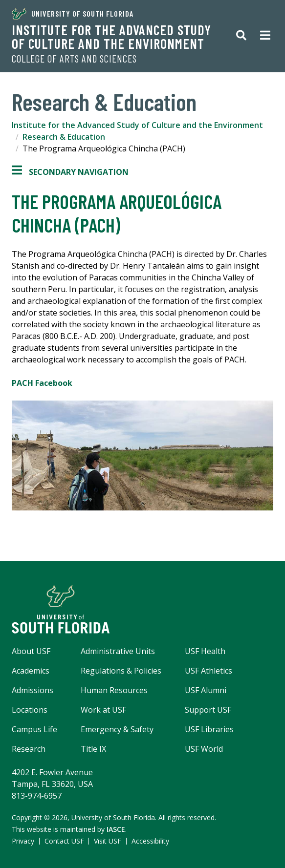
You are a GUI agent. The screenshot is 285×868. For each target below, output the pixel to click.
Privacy (23, 841)
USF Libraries (209, 729)
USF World (204, 749)
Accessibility (150, 841)
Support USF (208, 710)
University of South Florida (73, 14)
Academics (31, 671)
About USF (31, 651)
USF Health (205, 651)
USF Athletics (208, 671)
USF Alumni (206, 690)
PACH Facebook (43, 383)
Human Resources (114, 690)
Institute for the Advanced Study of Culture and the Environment (111, 37)
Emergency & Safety (117, 729)
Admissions (33, 690)
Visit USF (108, 841)
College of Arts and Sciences (74, 59)
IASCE (116, 829)
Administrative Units (118, 651)
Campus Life (34, 729)
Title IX (93, 749)
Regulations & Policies (121, 671)
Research (29, 749)
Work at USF (103, 710)
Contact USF (64, 841)
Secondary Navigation (70, 172)
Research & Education (64, 137)
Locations (30, 710)
